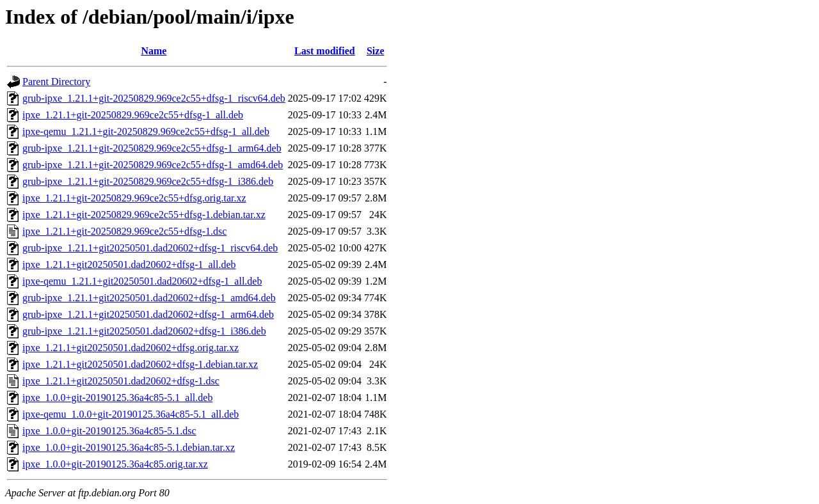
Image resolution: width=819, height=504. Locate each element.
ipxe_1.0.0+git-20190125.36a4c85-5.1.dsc (109, 431)
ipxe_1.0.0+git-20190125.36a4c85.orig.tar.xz (115, 464)
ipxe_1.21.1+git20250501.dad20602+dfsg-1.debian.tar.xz (140, 364)
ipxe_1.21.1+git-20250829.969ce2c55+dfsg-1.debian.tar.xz (144, 215)
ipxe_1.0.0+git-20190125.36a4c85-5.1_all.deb (117, 398)
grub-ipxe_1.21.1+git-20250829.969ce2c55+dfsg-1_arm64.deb (152, 148)
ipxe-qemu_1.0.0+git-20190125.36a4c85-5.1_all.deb (131, 414)
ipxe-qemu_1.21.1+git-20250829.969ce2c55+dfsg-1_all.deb (146, 131)
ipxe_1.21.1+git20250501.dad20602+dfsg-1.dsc (121, 381)
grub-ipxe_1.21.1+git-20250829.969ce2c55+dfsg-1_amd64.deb (153, 165)
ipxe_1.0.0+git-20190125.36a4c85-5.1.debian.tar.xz (129, 447)
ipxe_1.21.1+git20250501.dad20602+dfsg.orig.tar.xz (131, 348)
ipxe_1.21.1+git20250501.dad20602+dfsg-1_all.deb (129, 264)
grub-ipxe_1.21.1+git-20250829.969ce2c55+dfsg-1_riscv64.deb (154, 98)
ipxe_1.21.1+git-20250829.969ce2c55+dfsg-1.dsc (124, 231)
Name (154, 51)
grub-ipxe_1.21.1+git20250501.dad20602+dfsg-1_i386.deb (144, 331)
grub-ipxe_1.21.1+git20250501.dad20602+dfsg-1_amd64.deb (149, 298)
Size (376, 51)
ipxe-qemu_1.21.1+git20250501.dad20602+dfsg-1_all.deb (142, 281)
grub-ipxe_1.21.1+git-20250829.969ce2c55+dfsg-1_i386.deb (148, 181)
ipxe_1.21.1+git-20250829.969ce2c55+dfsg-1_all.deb (133, 115)
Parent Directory (56, 82)
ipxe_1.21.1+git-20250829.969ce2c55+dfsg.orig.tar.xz (134, 198)
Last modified (325, 51)
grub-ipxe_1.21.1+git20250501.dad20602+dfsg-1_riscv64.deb (150, 248)
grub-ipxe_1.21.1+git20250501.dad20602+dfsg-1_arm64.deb (148, 314)
